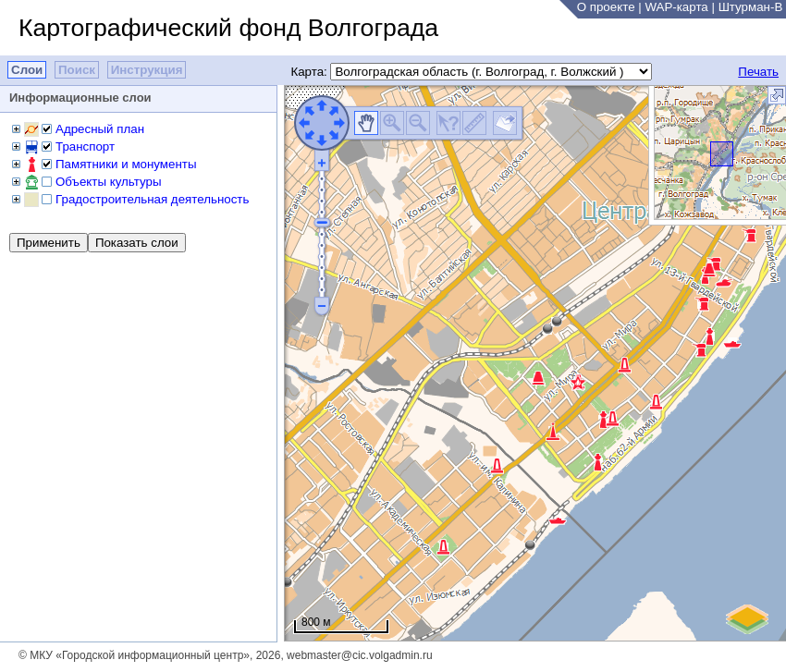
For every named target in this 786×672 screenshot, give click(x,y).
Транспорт (85, 147)
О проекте (606, 7)
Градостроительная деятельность (152, 199)
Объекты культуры (108, 182)
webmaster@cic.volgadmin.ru (360, 655)
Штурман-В (751, 7)
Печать (758, 72)
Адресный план (100, 129)
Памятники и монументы (126, 164)
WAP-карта (676, 7)
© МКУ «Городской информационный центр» (134, 655)
